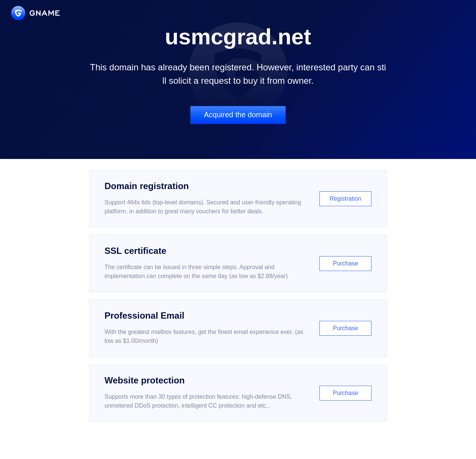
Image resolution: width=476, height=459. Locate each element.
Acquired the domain (238, 115)
